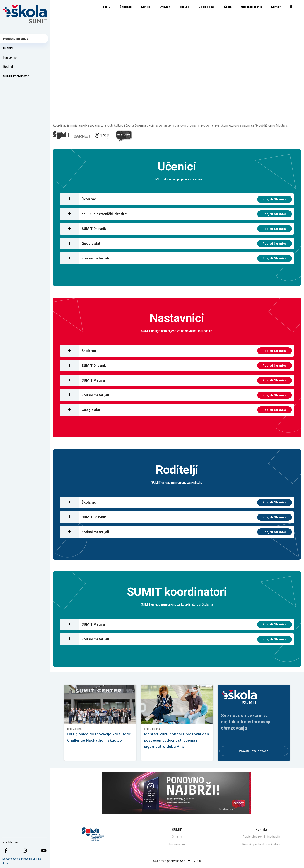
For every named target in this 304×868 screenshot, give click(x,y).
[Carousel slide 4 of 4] (190, 114)
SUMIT (188, 861)
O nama (177, 837)
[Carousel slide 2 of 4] (173, 114)
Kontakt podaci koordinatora (261, 844)
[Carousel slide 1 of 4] (164, 114)
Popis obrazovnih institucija (261, 837)
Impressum (177, 844)
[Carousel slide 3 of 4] (181, 114)
